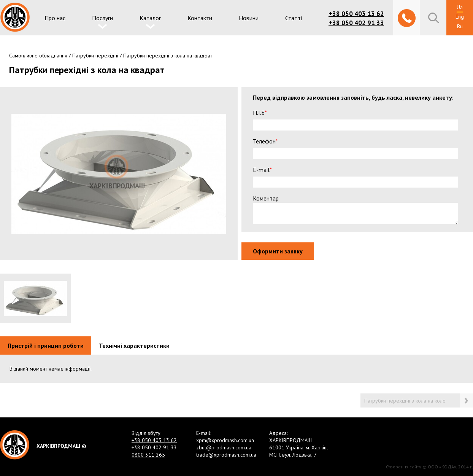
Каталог (150, 18)
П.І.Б (263, 113)
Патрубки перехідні (95, 56)
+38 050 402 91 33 (356, 23)
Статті (294, 18)
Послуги (102, 18)
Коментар (269, 198)
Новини (249, 18)
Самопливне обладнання (38, 56)
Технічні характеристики (134, 345)
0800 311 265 (148, 455)
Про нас (55, 18)
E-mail (265, 170)
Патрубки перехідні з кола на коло (405, 401)
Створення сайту (404, 467)
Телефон (268, 141)
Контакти (200, 18)
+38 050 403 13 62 (356, 14)
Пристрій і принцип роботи (46, 345)
